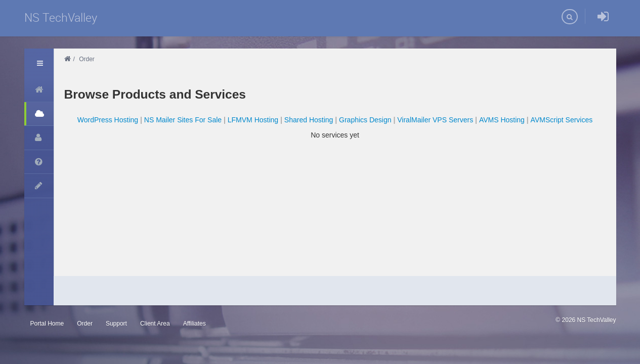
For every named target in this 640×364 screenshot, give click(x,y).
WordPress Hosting (108, 120)
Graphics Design (365, 120)
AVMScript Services (562, 120)
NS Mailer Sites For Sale (183, 120)
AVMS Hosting (502, 120)
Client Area (155, 324)
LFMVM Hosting (253, 120)
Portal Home (47, 324)
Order (85, 324)
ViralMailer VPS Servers (435, 120)
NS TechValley (61, 17)
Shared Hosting (309, 120)
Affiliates (195, 324)
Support (116, 324)
